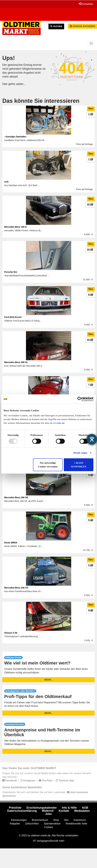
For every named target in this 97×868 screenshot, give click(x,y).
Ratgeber (15, 824)
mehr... (49, 680)
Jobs (48, 814)
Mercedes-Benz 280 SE (16, 497)
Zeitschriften (32, 824)
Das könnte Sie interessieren (41, 101)
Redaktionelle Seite (77, 824)
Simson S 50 (11, 633)
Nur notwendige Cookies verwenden (48, 465)
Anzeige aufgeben (82, 26)
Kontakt (64, 811)
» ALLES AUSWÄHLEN (79, 465)
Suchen (56, 26)
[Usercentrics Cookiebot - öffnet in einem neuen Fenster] (80, 399)
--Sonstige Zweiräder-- (16, 137)
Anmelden (86, 4)
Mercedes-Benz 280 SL (16, 362)
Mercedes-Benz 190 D (15, 227)
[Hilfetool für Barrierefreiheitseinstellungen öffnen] (92, 439)
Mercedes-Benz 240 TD (16, 588)
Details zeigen (80, 453)
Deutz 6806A (11, 543)
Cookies (48, 827)
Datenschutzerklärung (22, 811)
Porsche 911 (11, 272)
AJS (6, 182)
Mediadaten (82, 811)
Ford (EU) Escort (13, 317)
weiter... (21, 84)
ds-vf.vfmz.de (57, 423)
